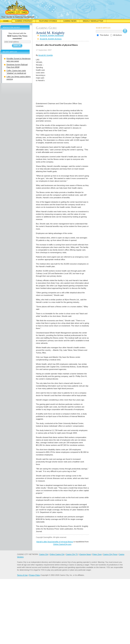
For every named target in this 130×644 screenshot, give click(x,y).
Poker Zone (97, 554)
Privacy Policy (35, 575)
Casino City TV (72, 554)
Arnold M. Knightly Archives (51, 39)
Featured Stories (48, 21)
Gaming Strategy (24, 21)
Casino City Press (110, 554)
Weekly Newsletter (93, 21)
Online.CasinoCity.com (62, 544)
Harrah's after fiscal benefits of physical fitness (55, 542)
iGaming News (85, 554)
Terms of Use (22, 575)
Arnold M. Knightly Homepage (52, 35)
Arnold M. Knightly (46, 55)
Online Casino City (57, 554)
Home (6, 21)
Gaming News (70, 21)
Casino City (44, 554)
